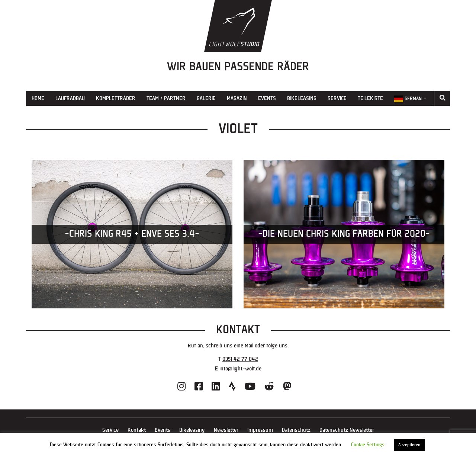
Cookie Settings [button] (368, 445)
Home (38, 98)
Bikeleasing (302, 98)
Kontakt (137, 430)
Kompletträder (116, 98)
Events (267, 98)
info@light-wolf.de (240, 369)
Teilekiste (370, 98)
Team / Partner (166, 98)
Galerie (206, 98)
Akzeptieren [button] (409, 445)
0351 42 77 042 (240, 359)
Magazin (237, 98)
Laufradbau (70, 98)
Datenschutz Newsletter (347, 430)
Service (337, 98)
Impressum (260, 430)
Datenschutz (296, 430)
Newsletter (226, 430)
